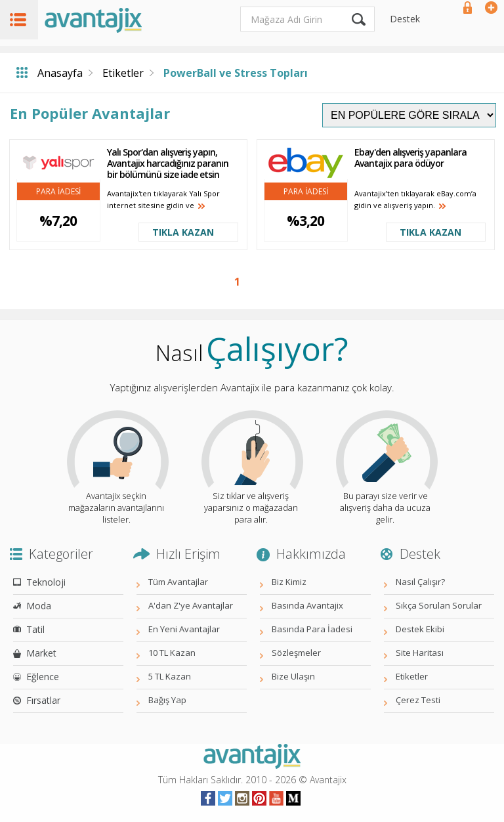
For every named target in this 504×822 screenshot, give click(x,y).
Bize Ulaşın (293, 676)
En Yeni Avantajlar (184, 629)
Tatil (35, 629)
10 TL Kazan (172, 653)
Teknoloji (46, 582)
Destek (405, 19)
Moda (39, 606)
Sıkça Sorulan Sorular (439, 605)
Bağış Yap (167, 700)
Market (41, 653)
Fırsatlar (43, 700)
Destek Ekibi (420, 629)
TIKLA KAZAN (183, 232)
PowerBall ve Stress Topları (236, 73)
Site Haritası (420, 653)
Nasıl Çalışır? (420, 582)
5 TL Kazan (170, 676)
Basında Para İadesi (312, 629)
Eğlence (43, 677)
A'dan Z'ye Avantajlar (191, 605)
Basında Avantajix (307, 605)
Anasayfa (60, 73)
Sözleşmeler (296, 653)
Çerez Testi (418, 700)
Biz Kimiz (289, 582)
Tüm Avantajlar (178, 582)
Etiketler (123, 73)
